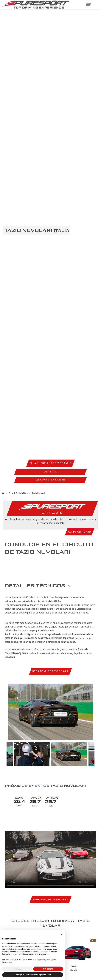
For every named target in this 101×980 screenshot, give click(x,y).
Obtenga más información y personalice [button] (33, 975)
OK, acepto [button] (48, 969)
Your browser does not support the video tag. (50, 860)
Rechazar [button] (17, 969)
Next (97, 756)
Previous (4, 756)
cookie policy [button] (52, 949)
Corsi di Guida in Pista (18, 493)
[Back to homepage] (4, 493)
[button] (87, 4)
